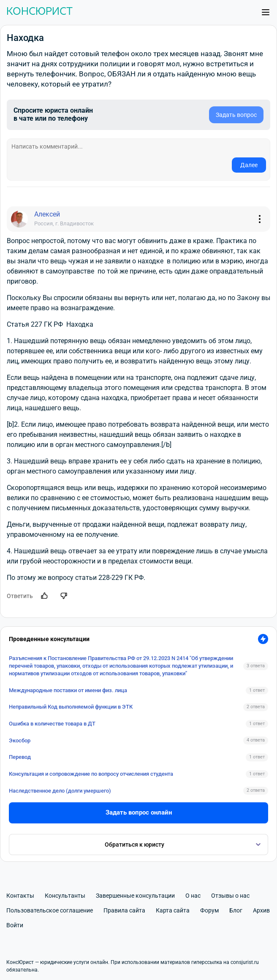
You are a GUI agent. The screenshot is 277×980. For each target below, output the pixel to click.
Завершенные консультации (135, 896)
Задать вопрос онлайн (139, 812)
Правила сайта (124, 910)
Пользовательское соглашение (50, 910)
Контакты (20, 896)
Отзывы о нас (230, 896)
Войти (15, 925)
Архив (261, 910)
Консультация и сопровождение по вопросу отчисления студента (91, 774)
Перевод (20, 757)
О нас (193, 896)
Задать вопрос (236, 115)
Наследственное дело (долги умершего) (60, 791)
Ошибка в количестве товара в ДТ (52, 724)
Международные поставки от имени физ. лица (68, 690)
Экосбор (20, 740)
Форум (209, 910)
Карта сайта (173, 910)
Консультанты (65, 896)
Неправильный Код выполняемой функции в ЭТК (71, 707)
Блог (236, 910)
